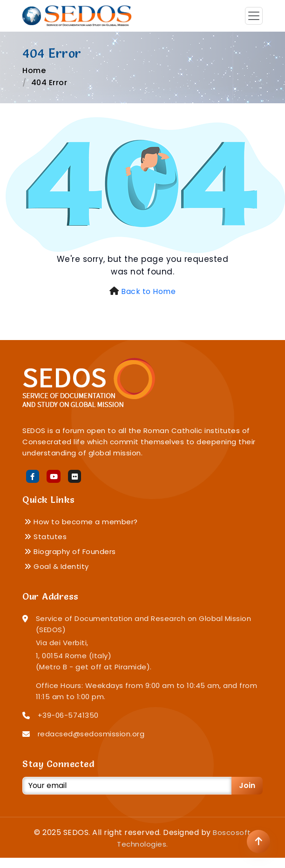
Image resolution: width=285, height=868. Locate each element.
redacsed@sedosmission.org (91, 734)
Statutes (45, 537)
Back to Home (148, 291)
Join (247, 785)
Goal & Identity (57, 566)
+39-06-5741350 (68, 715)
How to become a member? (81, 522)
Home (34, 70)
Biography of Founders (70, 551)
